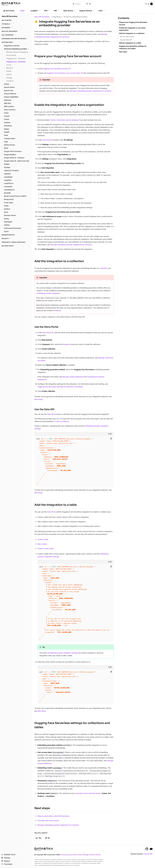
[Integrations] (16, 42)
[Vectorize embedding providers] (17, 49)
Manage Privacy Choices (92, 855)
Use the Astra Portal (46, 327)
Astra (23, 11)
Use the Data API (44, 409)
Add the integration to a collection (59, 261)
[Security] (16, 239)
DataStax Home (8, 855)
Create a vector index (46, 549)
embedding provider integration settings (63, 653)
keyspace (66, 344)
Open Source (69, 11)
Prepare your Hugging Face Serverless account (68, 56)
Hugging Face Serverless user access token (64, 73)
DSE (57, 11)
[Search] (82, 4)
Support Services (87, 11)
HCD (47, 11)
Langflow (35, 11)
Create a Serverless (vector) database (65, 120)
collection (104, 268)
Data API (50, 414)
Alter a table (42, 544)
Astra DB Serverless (42, 17)
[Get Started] (16, 20)
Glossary (6, 858)
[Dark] (149, 4)
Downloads (7, 864)
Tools (102, 11)
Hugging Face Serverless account (56, 69)
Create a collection (62, 421)
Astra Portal (47, 140)
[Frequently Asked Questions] (16, 242)
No (47, 838)
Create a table (43, 539)
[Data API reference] (16, 31)
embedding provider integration (48, 293)
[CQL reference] (16, 35)
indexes (58, 311)
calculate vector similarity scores (88, 793)
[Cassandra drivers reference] (16, 39)
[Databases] (16, 28)
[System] (151, 4)
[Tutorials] (16, 24)
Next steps (39, 399)
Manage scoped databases (73, 377)
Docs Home (9, 11)
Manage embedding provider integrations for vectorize (90, 91)
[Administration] (16, 235)
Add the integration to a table (56, 505)
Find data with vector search (48, 821)
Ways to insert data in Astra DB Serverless (53, 816)
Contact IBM (148, 854)
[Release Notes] (16, 246)
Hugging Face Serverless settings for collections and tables (60, 387)
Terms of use (77, 855)
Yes (39, 838)
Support (6, 861)
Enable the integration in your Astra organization (69, 105)
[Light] (146, 4)
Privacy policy (66, 855)
